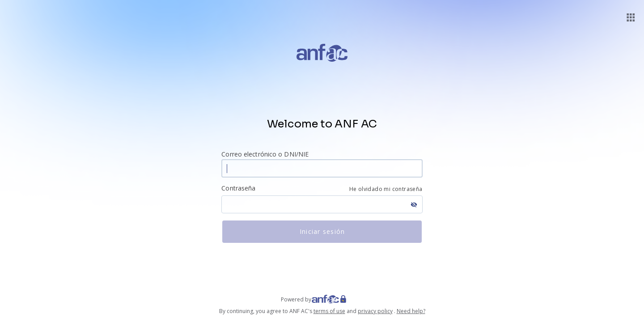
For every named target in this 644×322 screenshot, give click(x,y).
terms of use (329, 311)
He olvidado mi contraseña (386, 189)
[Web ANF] (337, 300)
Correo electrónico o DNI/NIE (265, 154)
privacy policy (375, 311)
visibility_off (414, 205)
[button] (631, 17)
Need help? (411, 311)
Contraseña (238, 188)
